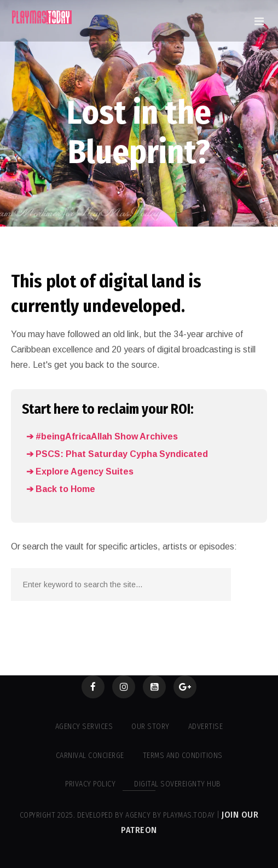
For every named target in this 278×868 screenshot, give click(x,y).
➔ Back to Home (61, 489)
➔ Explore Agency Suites (80, 471)
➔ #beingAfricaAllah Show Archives (102, 436)
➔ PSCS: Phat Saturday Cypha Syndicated (117, 454)
